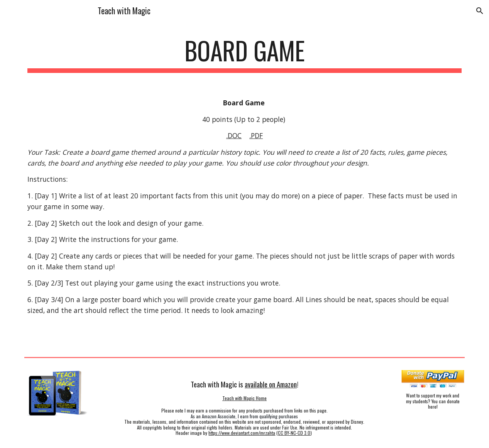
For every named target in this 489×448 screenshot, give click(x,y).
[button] (480, 11)
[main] (245, 54)
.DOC (234, 135)
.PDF (256, 135)
